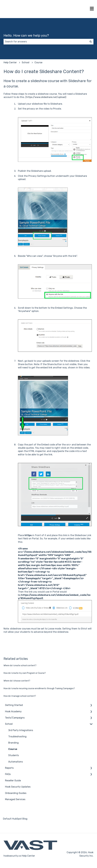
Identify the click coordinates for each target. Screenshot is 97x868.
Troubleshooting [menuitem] (17, 736)
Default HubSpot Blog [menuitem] (15, 819)
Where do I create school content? (20, 666)
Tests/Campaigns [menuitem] (15, 718)
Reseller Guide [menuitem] (13, 781)
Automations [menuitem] (16, 762)
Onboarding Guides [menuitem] (16, 793)
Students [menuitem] (14, 755)
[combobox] (46, 42)
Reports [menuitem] (9, 768)
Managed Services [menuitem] (15, 799)
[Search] (91, 42)
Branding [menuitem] (13, 743)
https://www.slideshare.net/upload (46, 97)
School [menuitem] (9, 724)
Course (38, 62)
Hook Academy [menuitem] (13, 711)
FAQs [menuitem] (8, 774)
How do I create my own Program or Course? (25, 673)
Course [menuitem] (13, 749)
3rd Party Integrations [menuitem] (21, 730)
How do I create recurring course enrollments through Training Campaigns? (39, 688)
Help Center (10, 62)
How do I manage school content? (20, 696)
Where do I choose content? (17, 681)
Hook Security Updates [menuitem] (18, 787)
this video (84, 368)
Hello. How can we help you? (26, 35)
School (26, 62)
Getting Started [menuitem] (14, 705)
